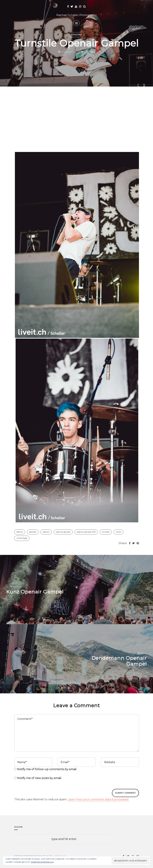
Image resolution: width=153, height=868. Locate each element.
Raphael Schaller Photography (76, 15)
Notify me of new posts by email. (39, 778)
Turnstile (106, 532)
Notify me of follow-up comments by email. (47, 769)
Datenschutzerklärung (42, 862)
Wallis (119, 532)
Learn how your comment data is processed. (98, 799)
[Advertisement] (77, 124)
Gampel (33, 532)
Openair (46, 532)
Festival (20, 532)
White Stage (22, 538)
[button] (77, 245)
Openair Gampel (63, 532)
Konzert (77, 35)
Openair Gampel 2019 (86, 532)
